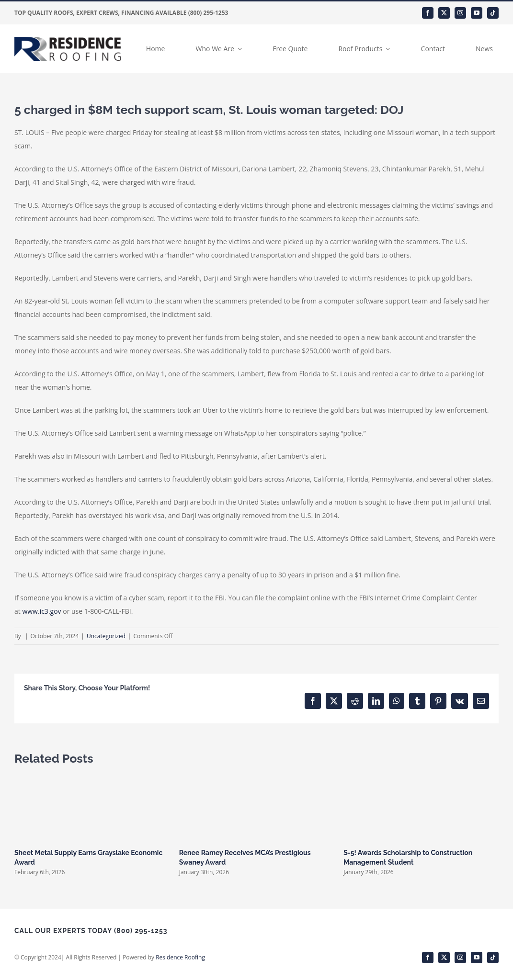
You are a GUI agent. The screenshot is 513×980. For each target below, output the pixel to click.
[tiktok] (493, 13)
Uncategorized (106, 636)
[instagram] (460, 13)
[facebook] (428, 13)
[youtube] (477, 13)
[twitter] (444, 13)
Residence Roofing (180, 957)
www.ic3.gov (41, 611)
